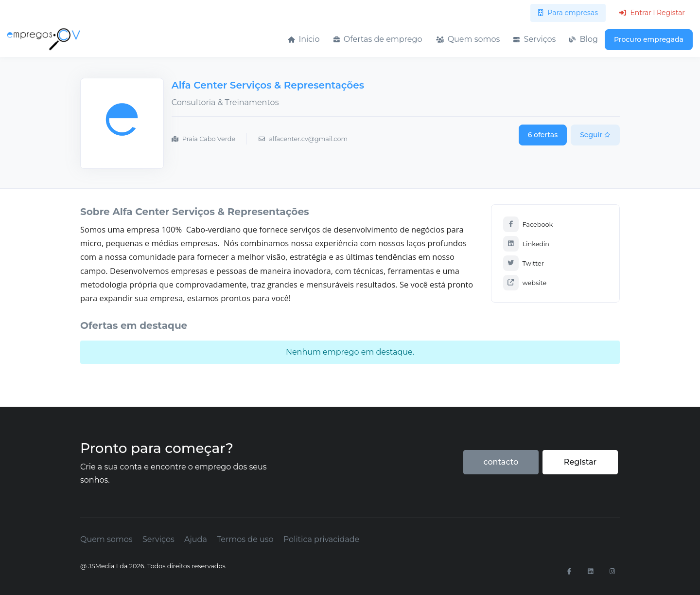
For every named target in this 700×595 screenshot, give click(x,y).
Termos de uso (245, 539)
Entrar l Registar (652, 13)
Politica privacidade (321, 539)
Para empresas (568, 13)
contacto (501, 462)
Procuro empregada (649, 39)
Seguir (595, 135)
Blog (584, 39)
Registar (580, 462)
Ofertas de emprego (378, 39)
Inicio (304, 39)
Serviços (534, 39)
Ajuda (196, 539)
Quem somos (468, 39)
